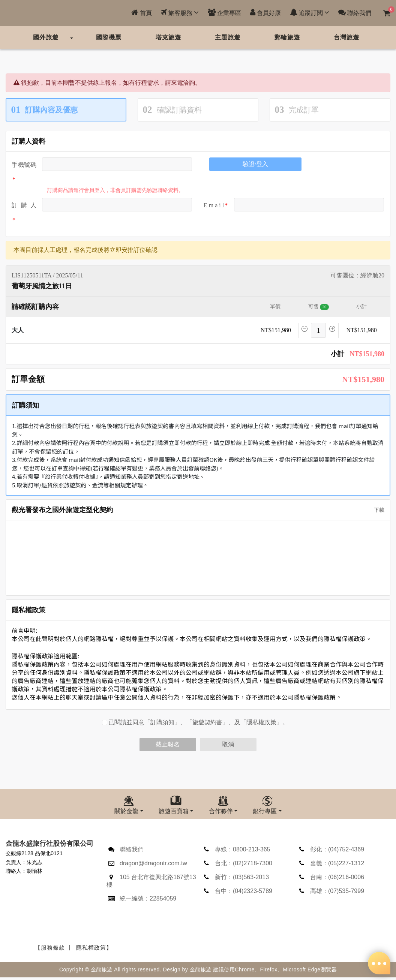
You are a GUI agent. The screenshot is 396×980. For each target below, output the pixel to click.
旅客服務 (180, 12)
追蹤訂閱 (310, 12)
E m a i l (214, 205)
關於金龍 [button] (126, 811)
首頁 (142, 12)
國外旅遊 (46, 37)
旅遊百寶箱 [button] (174, 811)
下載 (376, 510)
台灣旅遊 (346, 37)
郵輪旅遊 (287, 37)
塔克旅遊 (168, 37)
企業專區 (224, 12)
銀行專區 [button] (265, 811)
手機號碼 (24, 165)
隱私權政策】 (94, 950)
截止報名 (168, 744)
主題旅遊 (228, 37)
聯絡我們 (355, 12)
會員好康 (265, 12)
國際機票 (109, 37)
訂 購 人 (24, 205)
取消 (228, 744)
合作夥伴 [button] (221, 811)
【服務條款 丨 (54, 950)
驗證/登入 (255, 164)
